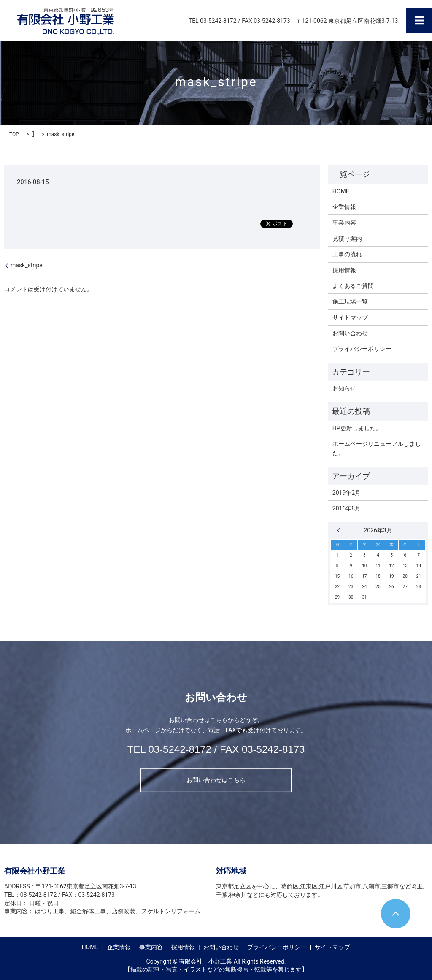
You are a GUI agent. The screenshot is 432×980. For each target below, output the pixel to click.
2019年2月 (347, 493)
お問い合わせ (350, 333)
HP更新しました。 (357, 428)
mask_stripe (27, 265)
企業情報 (344, 207)
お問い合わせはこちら (216, 780)
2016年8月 (347, 508)
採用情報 (344, 270)
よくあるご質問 (353, 286)
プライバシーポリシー (362, 349)
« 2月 (340, 530)
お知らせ (344, 388)
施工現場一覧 (350, 301)
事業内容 (344, 223)
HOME (341, 191)
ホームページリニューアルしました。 (377, 448)
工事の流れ (347, 254)
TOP (14, 134)
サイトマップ (350, 318)
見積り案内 (347, 239)
